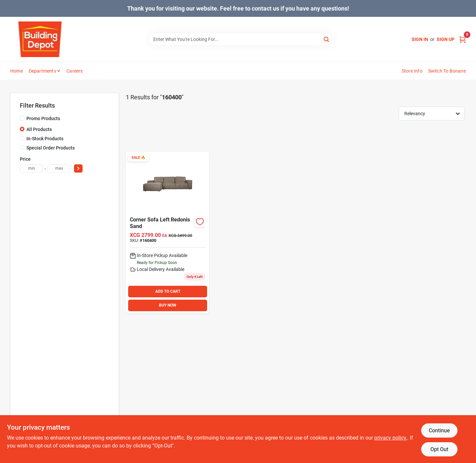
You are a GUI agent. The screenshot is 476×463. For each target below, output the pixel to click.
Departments (42, 71)
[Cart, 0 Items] (462, 39)
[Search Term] (240, 39)
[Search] (327, 39)
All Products (39, 129)
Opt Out (439, 449)
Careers (74, 71)
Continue (439, 430)
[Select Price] (78, 168)
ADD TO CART (168, 291)
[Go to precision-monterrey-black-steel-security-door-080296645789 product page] (167, 233)
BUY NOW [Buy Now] (168, 305)
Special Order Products (51, 148)
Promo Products (43, 118)
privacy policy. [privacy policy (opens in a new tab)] (391, 438)
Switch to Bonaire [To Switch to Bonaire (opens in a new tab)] (447, 71)
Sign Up (446, 39)
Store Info (412, 71)
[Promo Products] (22, 118)
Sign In (420, 39)
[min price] (31, 168)
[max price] (59, 168)
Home (17, 71)
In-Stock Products (45, 139)
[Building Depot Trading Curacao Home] (40, 39)
